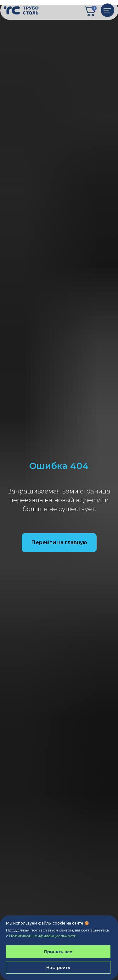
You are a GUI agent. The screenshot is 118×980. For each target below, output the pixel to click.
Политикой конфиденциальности (43, 936)
